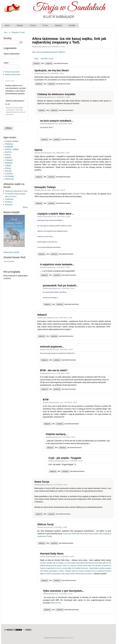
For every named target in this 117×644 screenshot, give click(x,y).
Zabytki (8, 166)
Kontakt (72, 25)
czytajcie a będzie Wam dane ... (56, 214)
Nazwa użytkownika (12, 54)
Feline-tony (10, 179)
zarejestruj (49, 63)
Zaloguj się (36, 63)
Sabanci (42, 315)
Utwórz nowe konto (12, 72)
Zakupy (8, 168)
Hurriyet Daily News (52, 554)
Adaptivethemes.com (67, 638)
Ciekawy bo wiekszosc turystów (56, 94)
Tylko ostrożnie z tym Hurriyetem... (64, 591)
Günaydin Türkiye (45, 187)
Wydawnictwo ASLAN (11, 252)
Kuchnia (8, 152)
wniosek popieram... (52, 347)
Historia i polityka (12, 149)
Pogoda (8, 157)
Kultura (8, 155)
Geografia (9, 147)
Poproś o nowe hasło (13, 74)
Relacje (20, 25)
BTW (46, 400)
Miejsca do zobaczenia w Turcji (16, 191)
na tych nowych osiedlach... (57, 121)
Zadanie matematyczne (15, 101)
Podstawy (9, 144)
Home (7, 25)
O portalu (9, 174)
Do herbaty (10, 176)
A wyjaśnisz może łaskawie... (57, 264)
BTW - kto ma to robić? (54, 370)
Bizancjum (9, 204)
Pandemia (9, 202)
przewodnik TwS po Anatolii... (60, 286)
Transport (9, 160)
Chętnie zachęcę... (57, 434)
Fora (6, 32)
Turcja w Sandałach (69, 8)
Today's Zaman (56, 603)
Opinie (38, 150)
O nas (45, 25)
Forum (33, 25)
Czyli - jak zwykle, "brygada (65, 458)
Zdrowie (8, 171)
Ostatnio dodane (12, 141)
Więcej (25, 207)
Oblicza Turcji (45, 524)
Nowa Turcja (42, 482)
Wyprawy (9, 163)
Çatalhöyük (9, 199)
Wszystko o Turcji (18, 32)
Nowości (58, 25)
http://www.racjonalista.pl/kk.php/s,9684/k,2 (49, 52)
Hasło (7, 63)
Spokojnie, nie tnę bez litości (52, 70)
